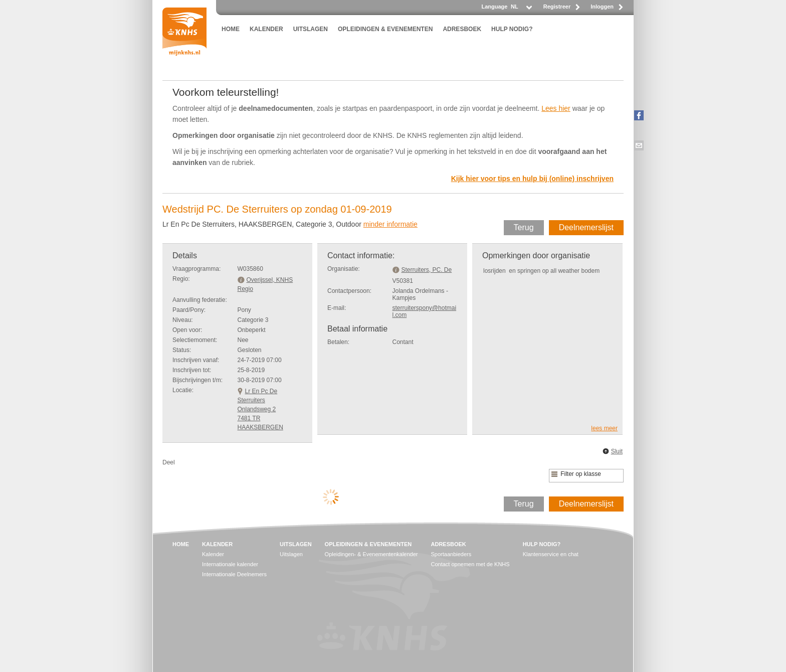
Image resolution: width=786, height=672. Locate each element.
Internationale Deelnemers (234, 574)
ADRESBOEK (462, 29)
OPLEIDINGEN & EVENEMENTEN (385, 29)
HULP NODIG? (512, 29)
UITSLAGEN (311, 29)
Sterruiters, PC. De (427, 270)
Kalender (213, 554)
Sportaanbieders (451, 554)
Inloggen (602, 7)
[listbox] (521, 9)
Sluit (617, 451)
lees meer (604, 428)
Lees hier (556, 108)
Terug (524, 227)
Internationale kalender (230, 564)
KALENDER (266, 29)
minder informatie (390, 224)
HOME (231, 29)
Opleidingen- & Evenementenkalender (371, 554)
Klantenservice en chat (551, 554)
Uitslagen (291, 554)
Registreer (557, 7)
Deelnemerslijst (586, 227)
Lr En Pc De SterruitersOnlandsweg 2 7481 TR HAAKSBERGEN (260, 409)
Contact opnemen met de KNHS (470, 564)
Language (494, 7)
